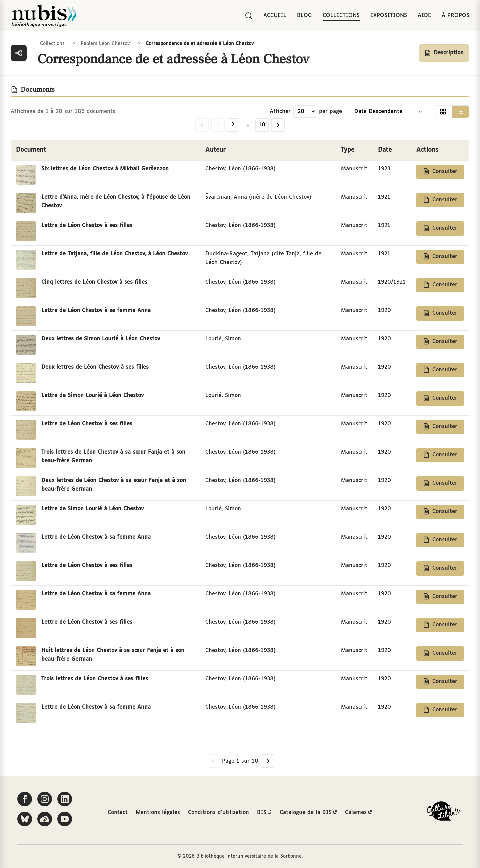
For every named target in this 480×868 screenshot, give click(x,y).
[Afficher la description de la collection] (444, 53)
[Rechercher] (249, 16)
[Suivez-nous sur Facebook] (25, 799)
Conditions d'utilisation (218, 812)
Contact (118, 812)
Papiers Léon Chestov (105, 44)
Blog (304, 15)
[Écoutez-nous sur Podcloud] (45, 819)
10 (262, 125)
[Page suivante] (278, 125)
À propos (455, 15)
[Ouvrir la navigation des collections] (19, 53)
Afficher (280, 111)
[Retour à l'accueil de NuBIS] (44, 16)
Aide (424, 15)
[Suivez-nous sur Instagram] (45, 799)
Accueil (275, 15)
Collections (341, 15)
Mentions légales (158, 812)
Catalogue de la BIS (308, 813)
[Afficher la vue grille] (443, 112)
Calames (358, 813)
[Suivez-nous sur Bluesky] (25, 819)
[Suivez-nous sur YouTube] (65, 819)
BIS (264, 813)
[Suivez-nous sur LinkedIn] (65, 799)
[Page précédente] (202, 125)
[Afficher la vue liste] (460, 112)
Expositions (389, 15)
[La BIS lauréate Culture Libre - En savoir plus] (443, 812)
